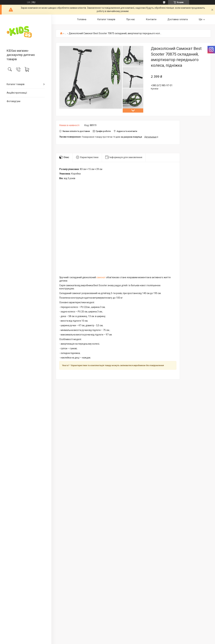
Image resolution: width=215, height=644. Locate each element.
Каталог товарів (16, 84)
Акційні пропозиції (17, 93)
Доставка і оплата (178, 19)
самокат (101, 277)
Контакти (151, 19)
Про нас (131, 19)
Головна (82, 19)
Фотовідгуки (13, 101)
